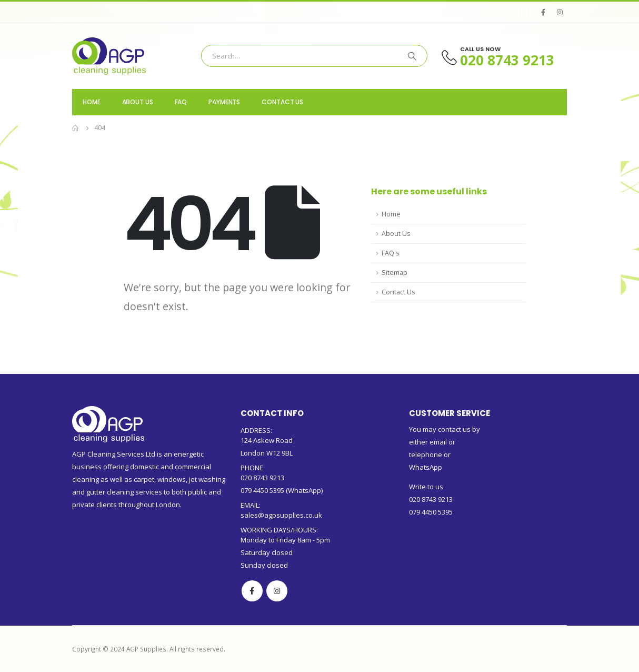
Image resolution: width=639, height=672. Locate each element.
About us (138, 102)
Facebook (252, 591)
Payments (224, 102)
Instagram (277, 591)
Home (92, 102)
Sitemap (395, 273)
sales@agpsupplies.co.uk (281, 515)
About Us (396, 234)
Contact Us (282, 102)
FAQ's (391, 253)
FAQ (181, 102)
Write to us (426, 487)
